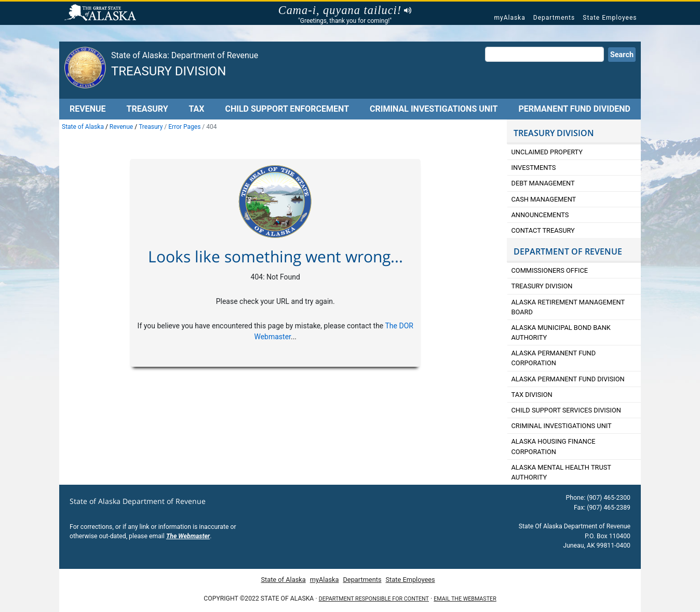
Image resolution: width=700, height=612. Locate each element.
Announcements (541, 215)
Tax (197, 109)
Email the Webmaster (465, 599)
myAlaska (509, 18)
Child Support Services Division (566, 410)
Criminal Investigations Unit (434, 109)
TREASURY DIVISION (554, 133)
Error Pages (184, 127)
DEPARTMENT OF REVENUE (568, 251)
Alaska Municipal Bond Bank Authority (561, 332)
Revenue (88, 109)
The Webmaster (188, 536)
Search (622, 55)
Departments (554, 18)
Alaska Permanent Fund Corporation (554, 358)
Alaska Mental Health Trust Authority (561, 472)
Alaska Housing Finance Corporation (554, 446)
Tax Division (532, 395)
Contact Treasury (543, 230)
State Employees (610, 18)
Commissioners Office (550, 270)
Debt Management (543, 183)
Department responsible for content (374, 599)
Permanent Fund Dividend (574, 109)
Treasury (147, 109)
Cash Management (544, 199)
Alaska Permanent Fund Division (568, 379)
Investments (534, 168)
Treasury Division (169, 71)
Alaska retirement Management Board (568, 307)
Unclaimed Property (547, 152)
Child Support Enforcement (287, 109)
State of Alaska (102, 14)
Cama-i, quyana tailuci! (345, 10)
